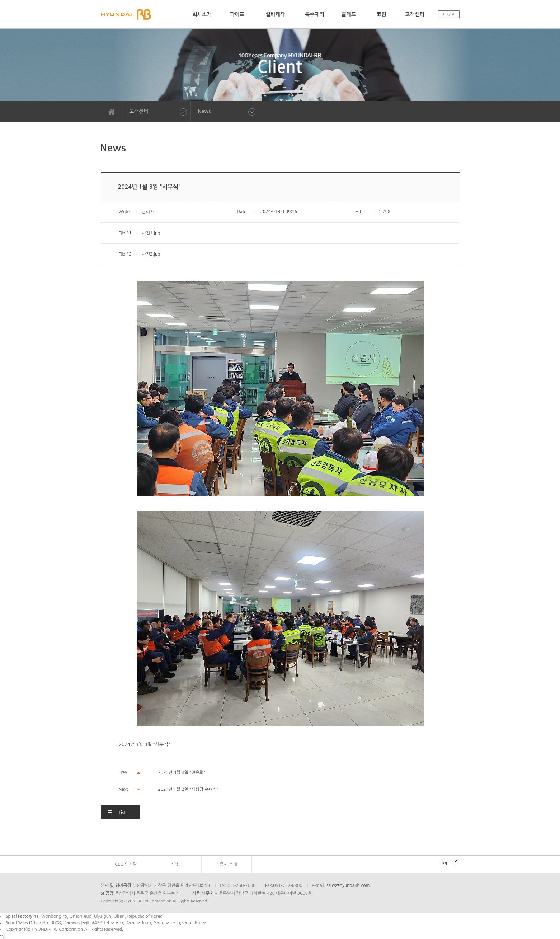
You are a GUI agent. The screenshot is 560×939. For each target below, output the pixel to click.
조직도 (176, 864)
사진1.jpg (151, 233)
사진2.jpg (151, 254)
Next (123, 789)
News (204, 111)
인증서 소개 (226, 864)
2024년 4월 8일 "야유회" (182, 772)
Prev (123, 772)
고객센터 (139, 111)
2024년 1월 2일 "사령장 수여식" (189, 789)
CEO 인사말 (126, 864)
